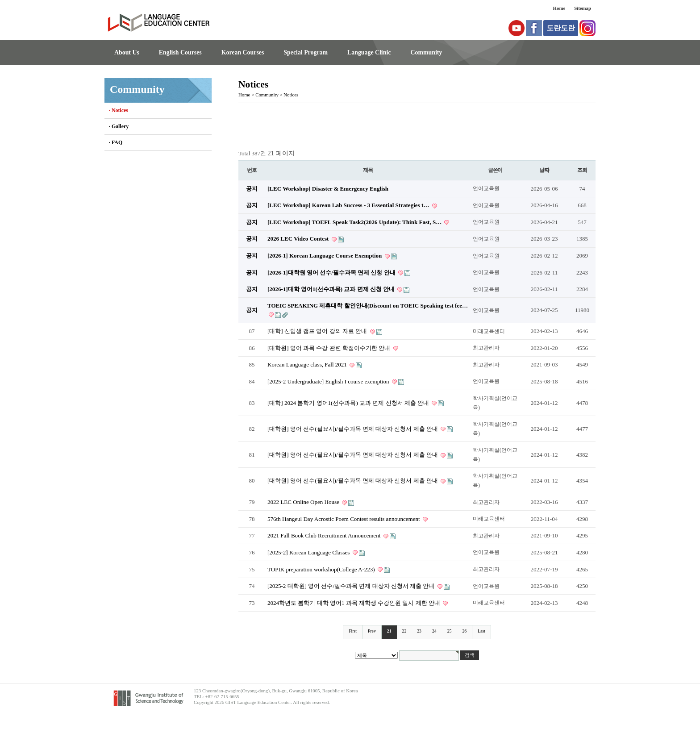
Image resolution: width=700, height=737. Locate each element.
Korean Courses (243, 52)
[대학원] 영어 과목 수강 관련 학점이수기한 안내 (330, 348)
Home (559, 8)
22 (404, 631)
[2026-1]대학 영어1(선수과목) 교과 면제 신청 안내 (332, 289)
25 (450, 631)
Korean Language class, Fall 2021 (308, 364)
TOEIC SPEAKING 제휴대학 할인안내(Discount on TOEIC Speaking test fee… (368, 306)
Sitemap (583, 8)
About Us (127, 52)
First (353, 631)
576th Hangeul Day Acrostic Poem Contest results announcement (344, 519)
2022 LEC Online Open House (304, 502)
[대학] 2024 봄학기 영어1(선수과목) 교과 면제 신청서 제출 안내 (349, 403)
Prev (372, 631)
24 (434, 631)
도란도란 (561, 28)
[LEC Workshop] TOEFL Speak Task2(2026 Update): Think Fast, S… (355, 222)
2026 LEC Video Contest (299, 239)
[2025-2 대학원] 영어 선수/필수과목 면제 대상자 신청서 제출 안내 (352, 586)
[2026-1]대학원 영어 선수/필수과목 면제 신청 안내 (332, 273)
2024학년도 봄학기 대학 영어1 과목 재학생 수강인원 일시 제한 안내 (354, 603)
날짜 (544, 170)
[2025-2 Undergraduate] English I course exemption (329, 381)
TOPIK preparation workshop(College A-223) (322, 569)
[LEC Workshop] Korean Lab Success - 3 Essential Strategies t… (349, 205)
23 (419, 631)
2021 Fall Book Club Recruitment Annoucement (325, 535)
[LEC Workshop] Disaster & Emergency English (328, 189)
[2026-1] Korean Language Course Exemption (325, 256)
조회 (582, 170)
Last (481, 631)
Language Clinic (369, 52)
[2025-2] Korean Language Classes (309, 552)
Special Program (306, 52)
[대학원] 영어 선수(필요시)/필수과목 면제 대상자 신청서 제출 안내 (353, 429)
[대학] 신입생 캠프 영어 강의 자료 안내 (318, 331)
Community (426, 52)
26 (464, 631)
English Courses (180, 52)
